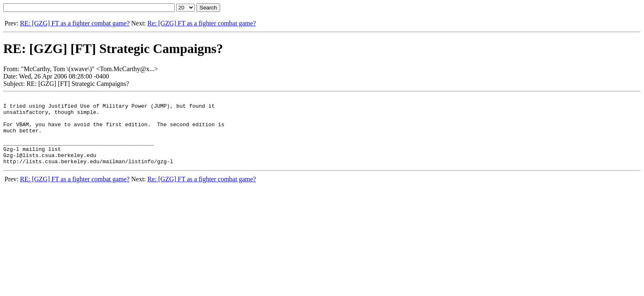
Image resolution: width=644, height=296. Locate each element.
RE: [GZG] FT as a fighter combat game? (75, 23)
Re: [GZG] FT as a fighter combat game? (202, 23)
